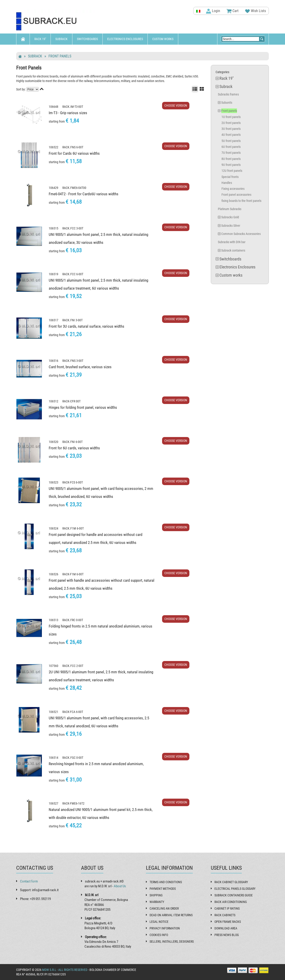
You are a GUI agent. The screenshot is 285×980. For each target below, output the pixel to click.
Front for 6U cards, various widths (74, 448)
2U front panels (231, 123)
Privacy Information (165, 928)
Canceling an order (164, 908)
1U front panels (231, 117)
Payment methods (163, 889)
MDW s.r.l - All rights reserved (65, 970)
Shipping (156, 895)
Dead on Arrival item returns (171, 915)
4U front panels (231, 135)
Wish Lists (255, 11)
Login (213, 11)
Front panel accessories (236, 195)
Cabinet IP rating (227, 908)
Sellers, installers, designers (172, 941)
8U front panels (231, 159)
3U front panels (231, 129)
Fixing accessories (233, 189)
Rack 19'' (40, 39)
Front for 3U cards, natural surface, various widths (87, 326)
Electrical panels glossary (235, 889)
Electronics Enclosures (125, 39)
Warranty (157, 902)
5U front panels (231, 141)
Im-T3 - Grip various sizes (68, 113)
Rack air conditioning (231, 902)
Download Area (226, 928)
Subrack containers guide (234, 895)
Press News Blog (227, 935)
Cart (233, 11)
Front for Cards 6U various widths (74, 153)
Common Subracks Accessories (241, 234)
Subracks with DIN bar (232, 242)
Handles (227, 183)
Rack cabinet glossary (231, 882)
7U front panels (231, 153)
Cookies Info (159, 935)
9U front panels (231, 165)
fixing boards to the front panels (241, 201)
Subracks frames (228, 94)
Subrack (61, 39)
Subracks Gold (230, 217)
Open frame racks (228, 922)
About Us (120, 886)
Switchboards (87, 39)
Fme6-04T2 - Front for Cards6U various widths (84, 194)
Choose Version (176, 105)
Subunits (227, 103)
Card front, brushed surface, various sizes (80, 367)
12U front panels (232, 171)
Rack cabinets (225, 915)
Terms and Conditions (166, 882)
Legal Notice (159, 922)
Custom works (163, 39)
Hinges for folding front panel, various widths (83, 407)
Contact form (29, 881)
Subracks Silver (231, 226)
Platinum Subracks (230, 209)
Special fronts (230, 177)
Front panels (60, 56)
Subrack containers (233, 250)
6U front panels (231, 147)
